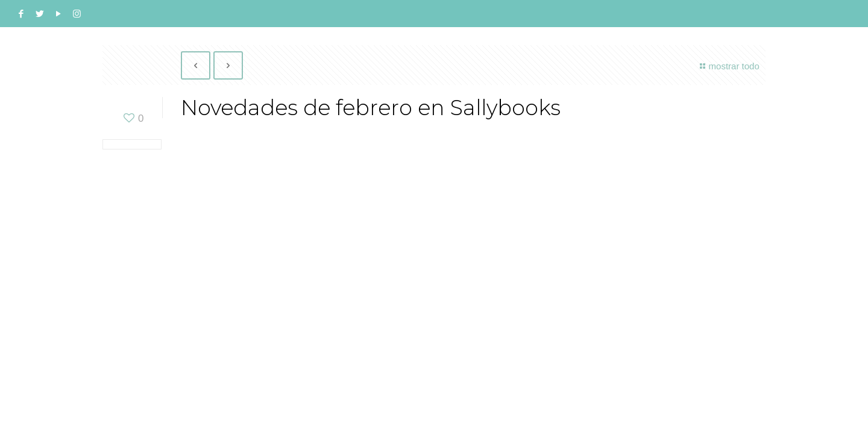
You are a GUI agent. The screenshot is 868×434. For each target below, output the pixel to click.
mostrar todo (728, 66)
